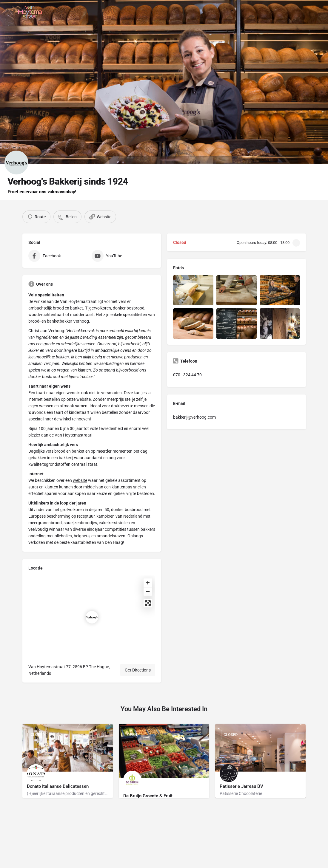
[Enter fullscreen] (148, 603)
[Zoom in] (148, 583)
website (84, 399)
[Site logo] (31, 12)
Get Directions (138, 670)
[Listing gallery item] (193, 290)
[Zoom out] (148, 591)
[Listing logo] (16, 163)
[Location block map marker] (92, 617)
